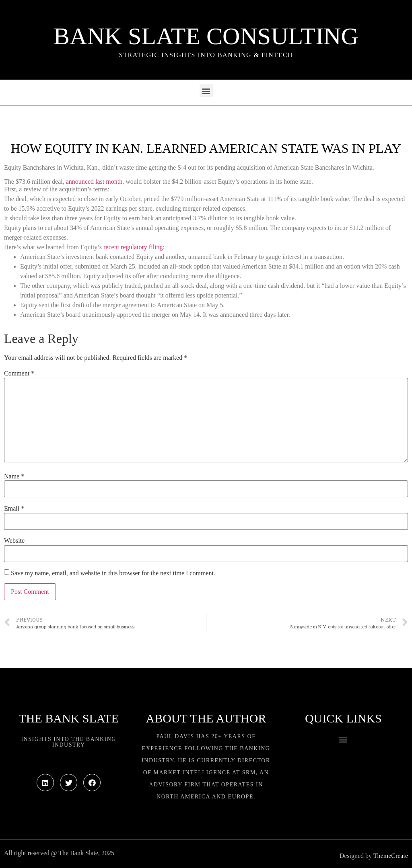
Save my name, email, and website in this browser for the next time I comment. (113, 573)
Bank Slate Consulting (206, 36)
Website (14, 541)
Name (14, 476)
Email (14, 509)
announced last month (94, 182)
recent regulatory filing (133, 247)
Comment (19, 373)
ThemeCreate (391, 856)
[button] (206, 91)
